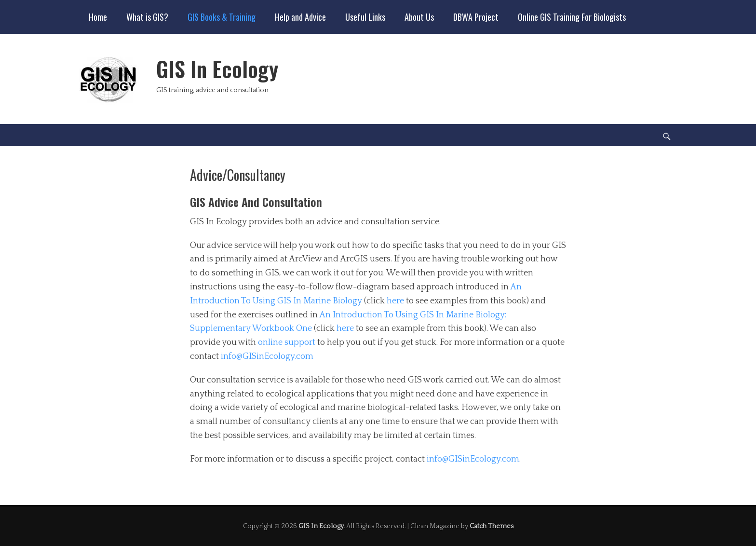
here (395, 301)
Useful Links (365, 17)
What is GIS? (147, 17)
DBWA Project (476, 17)
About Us (419, 17)
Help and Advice (300, 17)
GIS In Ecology (217, 69)
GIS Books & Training (222, 17)
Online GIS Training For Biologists (572, 17)
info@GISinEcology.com (267, 356)
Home (98, 17)
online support (287, 342)
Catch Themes (492, 526)
